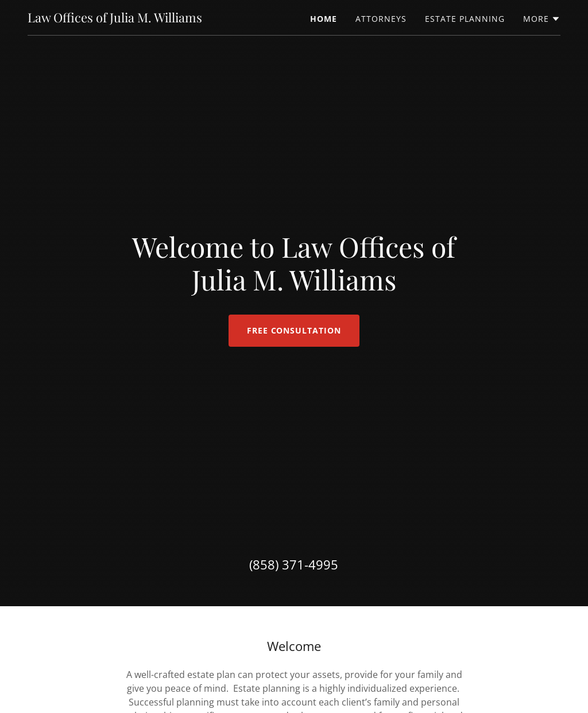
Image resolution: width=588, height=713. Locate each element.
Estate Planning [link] (465, 19)
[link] (115, 19)
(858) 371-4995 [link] (294, 564)
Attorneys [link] (381, 19)
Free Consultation (294, 330)
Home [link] (324, 19)
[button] (542, 19)
